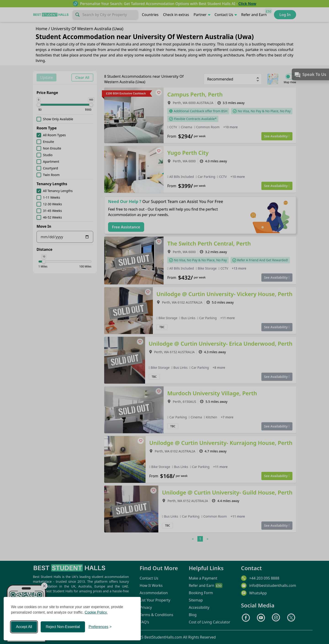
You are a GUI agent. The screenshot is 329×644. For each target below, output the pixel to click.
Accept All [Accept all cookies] (24, 627)
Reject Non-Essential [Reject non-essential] (63, 627)
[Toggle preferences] (100, 627)
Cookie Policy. (96, 612)
